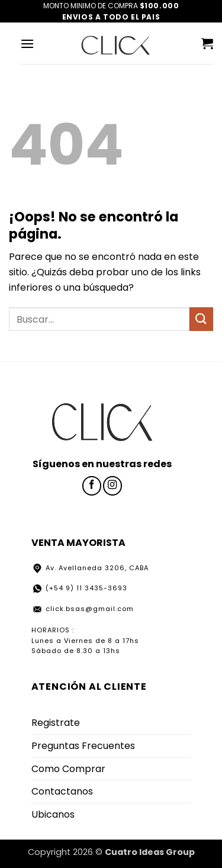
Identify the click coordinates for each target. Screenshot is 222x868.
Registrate (56, 723)
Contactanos (62, 791)
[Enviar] (201, 319)
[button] (27, 44)
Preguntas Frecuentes (83, 746)
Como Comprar (68, 769)
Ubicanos (53, 814)
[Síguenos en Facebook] (92, 486)
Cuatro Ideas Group (150, 852)
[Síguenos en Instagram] (112, 486)
